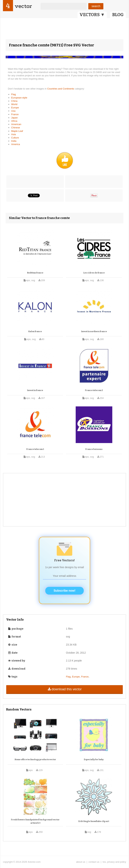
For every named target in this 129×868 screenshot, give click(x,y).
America (16, 144)
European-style (19, 98)
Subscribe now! (64, 591)
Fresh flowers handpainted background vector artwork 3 (35, 821)
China (14, 101)
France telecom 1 (35, 449)
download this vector (64, 689)
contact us (94, 862)
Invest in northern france (94, 331)
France (15, 114)
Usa (13, 111)
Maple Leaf (17, 131)
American (16, 124)
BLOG (118, 15)
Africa (14, 121)
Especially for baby (94, 760)
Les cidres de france (94, 273)
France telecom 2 (94, 390)
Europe (15, 108)
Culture (15, 138)
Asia (13, 134)
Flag (13, 94)
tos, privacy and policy (114, 862)
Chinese (16, 128)
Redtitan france (35, 273)
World (14, 104)
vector (23, 6)
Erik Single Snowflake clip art (94, 821)
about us (81, 862)
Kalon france (35, 331)
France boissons (94, 449)
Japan (14, 118)
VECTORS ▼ (92, 15)
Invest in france (35, 390)
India (14, 141)
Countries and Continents (61, 89)
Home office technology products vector (35, 760)
